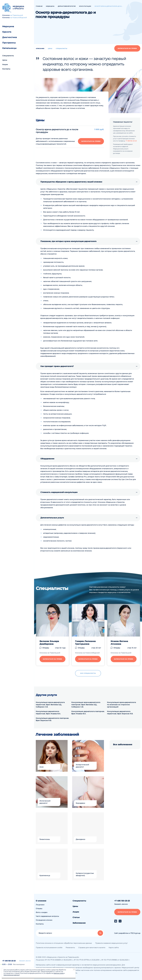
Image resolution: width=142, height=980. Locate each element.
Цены (5, 60)
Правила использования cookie (49, 948)
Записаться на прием (127, 48)
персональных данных (11, 975)
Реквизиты (70, 948)
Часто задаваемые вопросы (47, 916)
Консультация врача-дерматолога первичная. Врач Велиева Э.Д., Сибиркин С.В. (50, 705)
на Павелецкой (16, 15)
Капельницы (9, 48)
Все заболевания (123, 745)
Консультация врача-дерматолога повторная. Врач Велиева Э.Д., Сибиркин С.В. (86, 705)
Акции (5, 64)
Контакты (6, 69)
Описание (40, 49)
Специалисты (8, 56)
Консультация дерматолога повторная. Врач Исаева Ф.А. (88, 713)
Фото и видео (42, 912)
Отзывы (39, 909)
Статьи (76, 917)
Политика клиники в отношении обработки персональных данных (64, 943)
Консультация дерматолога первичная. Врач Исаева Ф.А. (48, 713)
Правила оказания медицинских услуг (111, 943)
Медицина (8, 26)
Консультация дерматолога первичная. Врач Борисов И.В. (120, 713)
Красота (7, 32)
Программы (9, 43)
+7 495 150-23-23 (9, 961)
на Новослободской (18, 18)
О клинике (41, 901)
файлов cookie (59, 973)
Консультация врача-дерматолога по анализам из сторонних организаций (121, 705)
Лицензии (40, 905)
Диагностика (10, 37)
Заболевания (79, 923)
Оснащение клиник (44, 920)
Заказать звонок (25, 961)
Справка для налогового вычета (92, 948)
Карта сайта (114, 948)
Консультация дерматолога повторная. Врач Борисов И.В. (52, 719)
